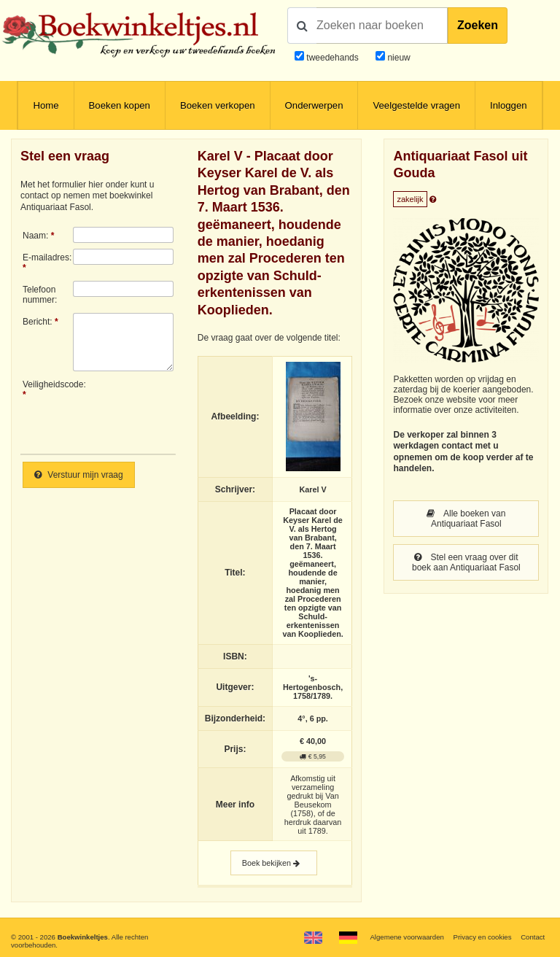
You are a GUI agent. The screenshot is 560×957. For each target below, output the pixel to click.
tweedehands (332, 58)
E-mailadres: (47, 257)
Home (46, 105)
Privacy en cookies (482, 937)
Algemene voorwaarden (407, 937)
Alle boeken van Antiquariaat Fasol (466, 519)
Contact (533, 937)
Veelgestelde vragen (416, 105)
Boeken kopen (120, 105)
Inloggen (509, 105)
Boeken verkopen (218, 105)
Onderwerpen (314, 105)
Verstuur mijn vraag (79, 475)
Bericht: (38, 322)
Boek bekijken (274, 863)
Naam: (35, 236)
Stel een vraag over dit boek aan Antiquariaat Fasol (466, 562)
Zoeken (478, 25)
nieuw (398, 58)
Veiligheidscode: (48, 384)
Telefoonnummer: (40, 295)
